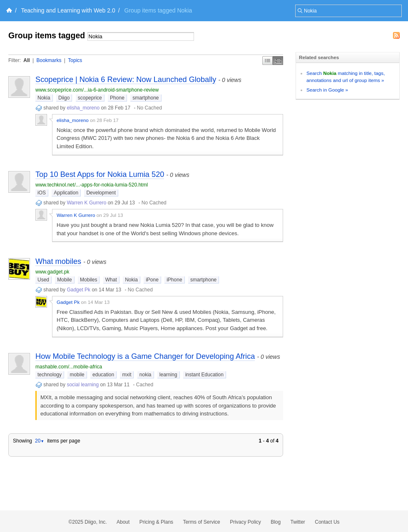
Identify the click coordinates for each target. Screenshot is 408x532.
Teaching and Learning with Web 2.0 (68, 10)
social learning (83, 385)
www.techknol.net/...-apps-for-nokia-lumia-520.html (92, 185)
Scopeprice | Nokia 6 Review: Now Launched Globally (126, 80)
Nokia (44, 98)
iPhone (174, 280)
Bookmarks (49, 60)
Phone (117, 98)
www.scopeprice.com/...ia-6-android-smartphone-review (97, 90)
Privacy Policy (245, 522)
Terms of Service (201, 522)
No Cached (149, 108)
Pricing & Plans (156, 522)
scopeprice (90, 98)
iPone (152, 280)
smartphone (146, 98)
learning (168, 375)
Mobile (64, 280)
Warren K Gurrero (86, 203)
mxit (127, 375)
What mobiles (58, 261)
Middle (278, 61)
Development (101, 193)
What (111, 280)
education (103, 375)
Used (43, 280)
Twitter (298, 522)
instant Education (204, 375)
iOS (42, 193)
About (123, 522)
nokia (146, 375)
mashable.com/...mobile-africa (69, 367)
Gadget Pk (78, 290)
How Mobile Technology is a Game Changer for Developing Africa (145, 356)
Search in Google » (327, 90)
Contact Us (327, 522)
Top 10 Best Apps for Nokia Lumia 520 (100, 174)
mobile (77, 375)
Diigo (64, 98)
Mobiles (88, 280)
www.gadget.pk (52, 272)
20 (40, 441)
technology (50, 375)
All (26, 60)
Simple (267, 61)
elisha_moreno (83, 108)
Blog (276, 522)
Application (66, 193)
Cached (145, 385)
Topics (75, 60)
